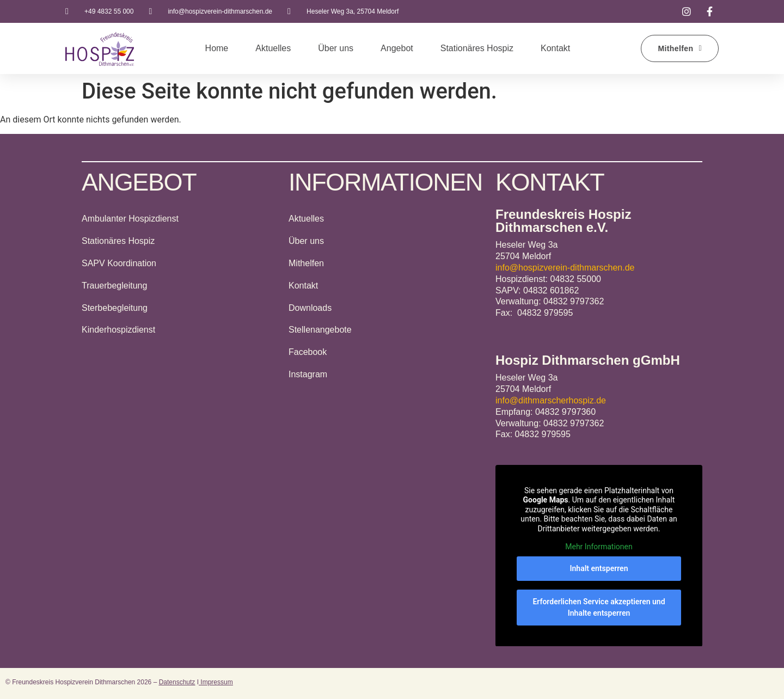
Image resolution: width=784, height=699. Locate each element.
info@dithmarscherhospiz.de (551, 400)
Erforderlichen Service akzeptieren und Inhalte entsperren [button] (599, 607)
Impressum (216, 682)
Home (217, 48)
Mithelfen (306, 263)
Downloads (310, 308)
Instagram (308, 374)
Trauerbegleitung (114, 286)
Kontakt (555, 48)
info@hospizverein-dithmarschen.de (565, 268)
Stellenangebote (320, 330)
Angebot (397, 48)
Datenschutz (177, 682)
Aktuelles (273, 48)
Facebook (308, 352)
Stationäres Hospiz (477, 48)
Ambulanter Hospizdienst (130, 219)
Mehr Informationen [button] (599, 547)
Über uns (336, 48)
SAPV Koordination (119, 263)
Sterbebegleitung (115, 308)
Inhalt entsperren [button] (599, 568)
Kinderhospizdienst (118, 330)
